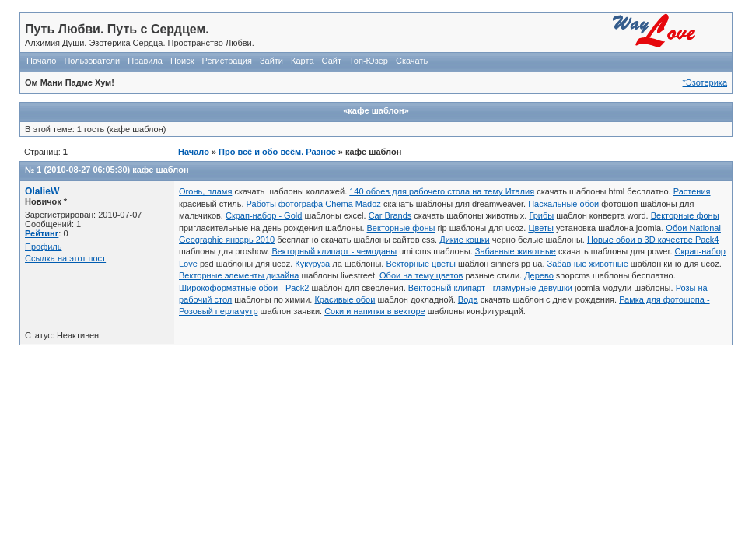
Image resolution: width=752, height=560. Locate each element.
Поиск (182, 61)
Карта (302, 61)
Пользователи (92, 61)
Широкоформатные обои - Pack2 (244, 288)
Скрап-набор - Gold (264, 215)
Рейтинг (42, 233)
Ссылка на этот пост (65, 258)
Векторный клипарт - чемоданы (334, 251)
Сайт (332, 61)
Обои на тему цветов (421, 275)
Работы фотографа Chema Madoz (314, 204)
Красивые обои (345, 299)
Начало (41, 61)
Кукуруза (312, 264)
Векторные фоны (685, 215)
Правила (145, 61)
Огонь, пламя (205, 191)
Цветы (541, 228)
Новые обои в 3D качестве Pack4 (653, 240)
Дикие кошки (465, 240)
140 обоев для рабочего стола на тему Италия (442, 191)
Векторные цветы (420, 264)
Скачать (412, 61)
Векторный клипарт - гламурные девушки (490, 288)
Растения (692, 191)
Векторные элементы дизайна (239, 275)
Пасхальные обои (563, 204)
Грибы (541, 215)
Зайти (271, 61)
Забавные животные (516, 251)
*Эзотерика (705, 82)
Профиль (44, 247)
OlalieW (42, 191)
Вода (468, 299)
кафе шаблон (160, 170)
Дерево (539, 275)
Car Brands (390, 215)
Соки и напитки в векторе (375, 311)
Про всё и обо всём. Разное (277, 152)
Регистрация (227, 61)
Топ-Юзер (369, 61)
